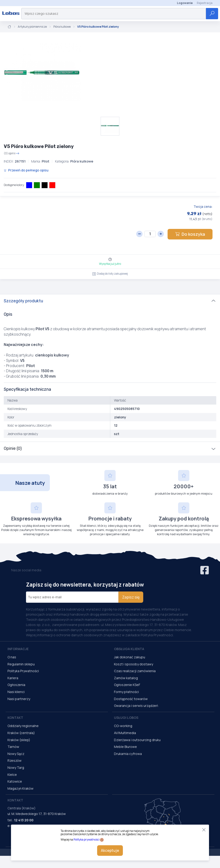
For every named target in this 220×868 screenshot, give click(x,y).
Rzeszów (15, 760)
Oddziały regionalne (23, 726)
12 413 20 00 (24, 820)
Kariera (13, 678)
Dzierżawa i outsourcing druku (137, 740)
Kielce (12, 775)
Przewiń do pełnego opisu (26, 170)
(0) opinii (12, 153)
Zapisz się (131, 597)
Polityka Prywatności (23, 671)
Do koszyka (190, 234)
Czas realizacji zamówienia (135, 671)
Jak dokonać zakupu (130, 657)
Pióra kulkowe (62, 27)
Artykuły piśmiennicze (32, 27)
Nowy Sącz (16, 754)
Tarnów (13, 747)
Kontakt (15, 718)
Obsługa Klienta (129, 649)
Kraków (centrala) (21, 733)
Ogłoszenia (16, 685)
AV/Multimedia (125, 733)
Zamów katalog (126, 678)
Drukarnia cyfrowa (128, 754)
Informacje (18, 649)
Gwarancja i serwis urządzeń (136, 706)
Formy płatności (126, 692)
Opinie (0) (13, 448)
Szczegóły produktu (23, 301)
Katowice (15, 781)
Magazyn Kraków (20, 788)
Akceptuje (110, 850)
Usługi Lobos (126, 718)
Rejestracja (205, 3)
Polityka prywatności (86, 840)
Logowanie (185, 3)
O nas (12, 657)
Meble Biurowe (125, 747)
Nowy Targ (16, 768)
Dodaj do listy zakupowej (110, 274)
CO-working (123, 726)
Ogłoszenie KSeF (127, 685)
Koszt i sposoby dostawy (134, 664)
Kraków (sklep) (19, 740)
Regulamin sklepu (21, 664)
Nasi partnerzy (19, 699)
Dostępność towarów (131, 699)
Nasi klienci (16, 692)
